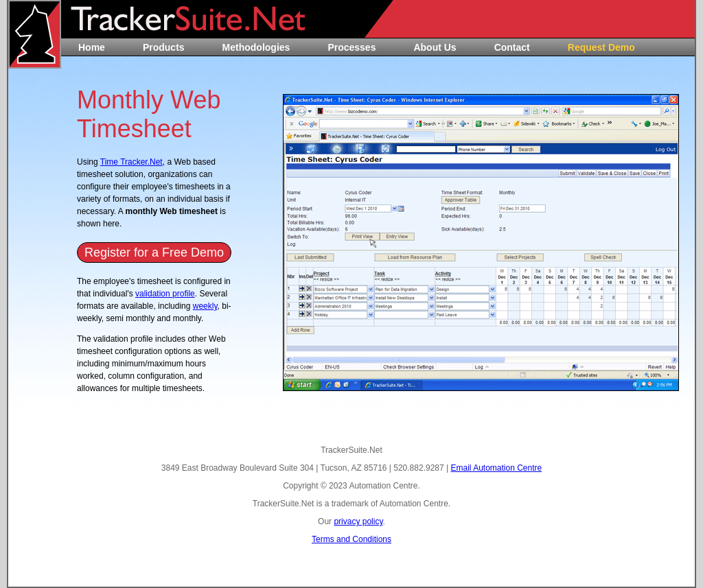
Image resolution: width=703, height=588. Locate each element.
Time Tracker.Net (131, 162)
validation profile (165, 294)
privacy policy (358, 521)
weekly (205, 306)
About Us (435, 47)
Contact (512, 47)
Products (164, 47)
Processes (351, 47)
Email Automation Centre (496, 468)
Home (92, 47)
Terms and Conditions (351, 539)
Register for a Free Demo (154, 252)
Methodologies (256, 47)
